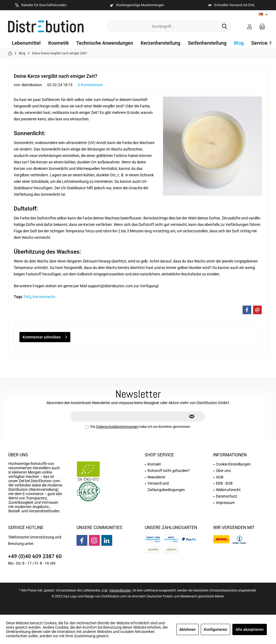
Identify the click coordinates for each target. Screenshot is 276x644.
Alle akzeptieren (250, 629)
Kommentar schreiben (45, 336)
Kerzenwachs (44, 297)
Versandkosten (120, 590)
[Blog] (239, 43)
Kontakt (154, 464)
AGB (220, 477)
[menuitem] (262, 26)
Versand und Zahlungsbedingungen (166, 486)
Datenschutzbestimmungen (117, 427)
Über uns (18, 455)
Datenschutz (227, 496)
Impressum (225, 503)
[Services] (261, 43)
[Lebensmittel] (26, 43)
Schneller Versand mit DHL (234, 5)
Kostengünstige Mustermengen (140, 5)
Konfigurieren (215, 629)
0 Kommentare (90, 85)
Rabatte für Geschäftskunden (44, 5)
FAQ (27, 297)
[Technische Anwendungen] (105, 43)
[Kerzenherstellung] (161, 43)
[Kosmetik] (58, 43)
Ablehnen (187, 629)
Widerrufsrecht (228, 490)
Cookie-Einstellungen (233, 464)
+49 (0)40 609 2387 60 (35, 556)
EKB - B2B (224, 483)
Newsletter (156, 477)
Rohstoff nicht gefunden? (169, 471)
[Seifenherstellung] (207, 43)
